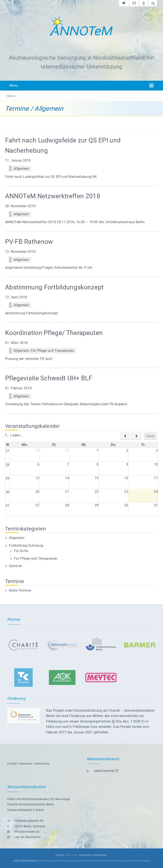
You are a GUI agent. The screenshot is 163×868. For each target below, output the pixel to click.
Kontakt (12, 764)
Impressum (26, 764)
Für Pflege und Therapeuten (52, 351)
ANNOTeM (71, 855)
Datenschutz (42, 764)
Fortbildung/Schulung (26, 545)
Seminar (15, 566)
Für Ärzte (21, 551)
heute (150, 436)
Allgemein (21, 169)
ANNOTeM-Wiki (103, 771)
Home (11, 96)
